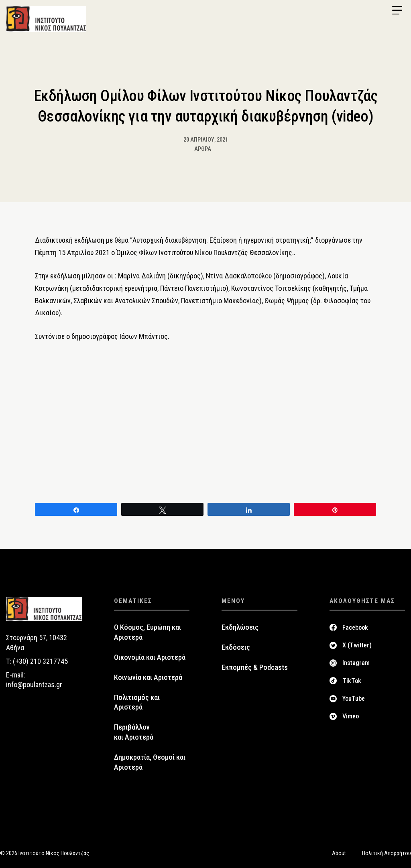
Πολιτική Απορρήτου (387, 853)
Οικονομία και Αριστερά (150, 657)
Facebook (355, 628)
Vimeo (351, 716)
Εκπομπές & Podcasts (255, 667)
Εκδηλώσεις (240, 627)
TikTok (352, 681)
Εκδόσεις (236, 647)
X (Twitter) (357, 645)
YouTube (354, 699)
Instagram (356, 663)
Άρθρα (203, 149)
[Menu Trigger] (397, 10)
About (339, 853)
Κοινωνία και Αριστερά (148, 677)
